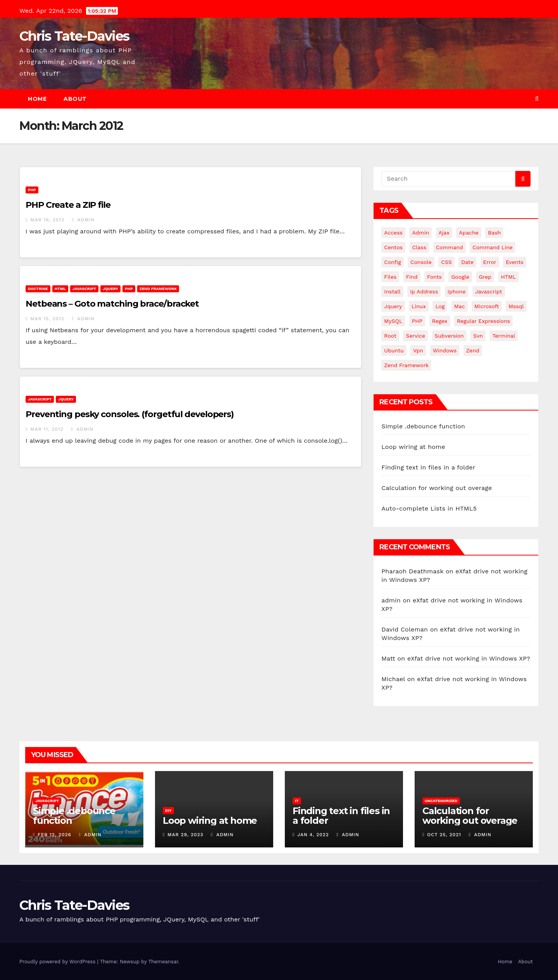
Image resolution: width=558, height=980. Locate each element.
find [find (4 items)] (412, 277)
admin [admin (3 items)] (420, 233)
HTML (60, 289)
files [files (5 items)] (390, 277)
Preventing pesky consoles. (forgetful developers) (130, 414)
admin (83, 220)
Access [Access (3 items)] (393, 233)
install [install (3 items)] (392, 292)
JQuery (110, 289)
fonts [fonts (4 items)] (434, 277)
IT (297, 801)
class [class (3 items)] (419, 247)
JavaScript (84, 289)
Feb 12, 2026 (54, 835)
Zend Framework (158, 289)
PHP (32, 190)
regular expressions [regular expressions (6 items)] (483, 321)
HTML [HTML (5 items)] (509, 277)
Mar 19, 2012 (47, 220)
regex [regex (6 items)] (440, 321)
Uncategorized (441, 801)
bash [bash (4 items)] (494, 233)
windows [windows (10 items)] (445, 350)
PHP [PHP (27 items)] (417, 321)
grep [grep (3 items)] (485, 277)
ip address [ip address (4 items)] (424, 292)
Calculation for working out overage (437, 488)
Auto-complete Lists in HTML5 (429, 508)
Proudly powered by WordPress (58, 962)
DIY (168, 810)
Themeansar (163, 962)
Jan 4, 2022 (313, 835)
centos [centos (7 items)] (393, 247)
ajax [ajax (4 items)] (444, 233)
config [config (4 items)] (392, 262)
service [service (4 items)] (415, 336)
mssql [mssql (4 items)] (516, 306)
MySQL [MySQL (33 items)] (393, 321)
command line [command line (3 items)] (493, 247)
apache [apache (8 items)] (469, 233)
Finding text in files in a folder (428, 467)
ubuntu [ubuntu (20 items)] (394, 350)
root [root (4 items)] (390, 336)
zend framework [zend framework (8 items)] (406, 365)
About (75, 99)
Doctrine (38, 289)
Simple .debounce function (423, 426)
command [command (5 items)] (449, 247)
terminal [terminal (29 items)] (504, 336)
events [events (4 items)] (515, 262)
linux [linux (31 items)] (419, 306)
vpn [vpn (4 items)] (418, 350)
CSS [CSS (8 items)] (446, 262)
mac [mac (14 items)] (460, 306)
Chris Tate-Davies (74, 36)
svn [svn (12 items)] (478, 336)
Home (37, 99)
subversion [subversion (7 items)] (449, 336)
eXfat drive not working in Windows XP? (469, 658)
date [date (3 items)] (467, 262)
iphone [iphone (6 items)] (457, 292)
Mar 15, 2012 (47, 319)
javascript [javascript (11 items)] (489, 292)
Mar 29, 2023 (185, 835)
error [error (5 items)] (490, 262)
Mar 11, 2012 (47, 429)
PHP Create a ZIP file (68, 205)
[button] (537, 99)
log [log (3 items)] (440, 306)
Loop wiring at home (413, 447)
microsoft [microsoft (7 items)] (487, 306)
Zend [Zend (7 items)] (473, 350)
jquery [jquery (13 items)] (393, 306)
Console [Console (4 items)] (421, 262)
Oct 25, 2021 (444, 835)
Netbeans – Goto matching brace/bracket (112, 304)
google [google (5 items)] (460, 277)
